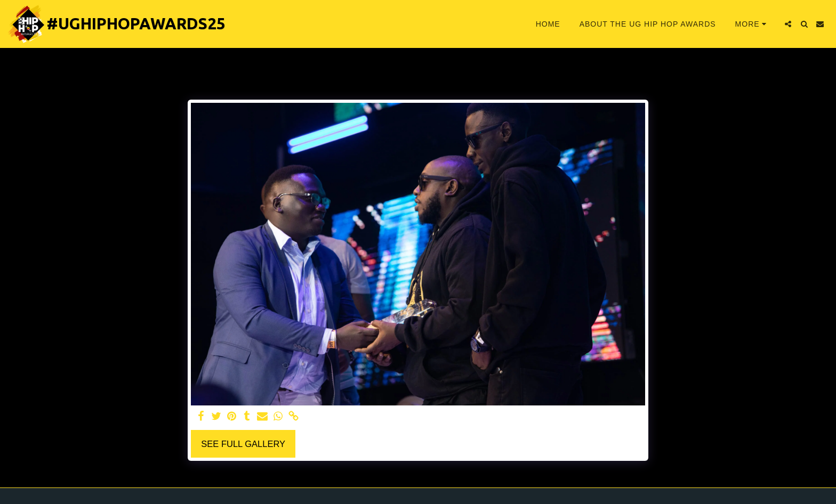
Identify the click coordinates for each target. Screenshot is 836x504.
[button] (788, 24)
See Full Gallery (243, 444)
